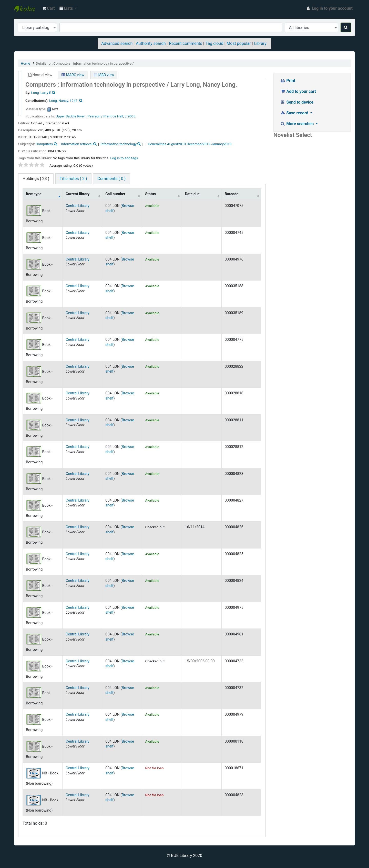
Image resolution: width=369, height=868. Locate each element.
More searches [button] (297, 124)
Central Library (78, 206)
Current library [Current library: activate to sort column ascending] (78, 194)
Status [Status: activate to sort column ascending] (150, 194)
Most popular (239, 43)
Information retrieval (77, 144)
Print (288, 81)
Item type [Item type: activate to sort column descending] (34, 194)
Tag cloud (214, 43)
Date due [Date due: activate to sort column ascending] (192, 194)
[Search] (346, 27)
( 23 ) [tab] (36, 179)
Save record (295, 113)
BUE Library (27, 8)
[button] (48, 8)
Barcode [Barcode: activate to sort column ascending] (232, 194)
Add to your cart (298, 91)
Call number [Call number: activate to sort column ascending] (115, 194)
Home (25, 63)
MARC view (73, 75)
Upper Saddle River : (71, 116)
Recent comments (186, 43)
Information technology (119, 144)
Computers (44, 144)
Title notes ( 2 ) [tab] (73, 179)
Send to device (297, 102)
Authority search (151, 43)
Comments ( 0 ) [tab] (111, 179)
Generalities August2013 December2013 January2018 (190, 144)
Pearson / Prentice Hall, (106, 116)
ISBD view (104, 75)
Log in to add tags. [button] (125, 158)
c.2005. (131, 116)
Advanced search (117, 43)
